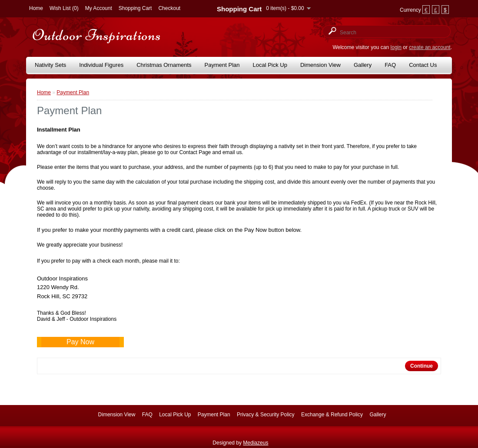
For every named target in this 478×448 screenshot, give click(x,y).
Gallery (363, 65)
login (396, 47)
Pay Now (80, 342)
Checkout (169, 8)
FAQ (390, 65)
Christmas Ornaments (164, 65)
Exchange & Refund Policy (332, 415)
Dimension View (320, 65)
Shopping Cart (135, 8)
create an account (430, 47)
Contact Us (423, 65)
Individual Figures (101, 65)
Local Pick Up (270, 65)
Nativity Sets (50, 65)
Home (36, 8)
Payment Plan (222, 65)
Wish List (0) (64, 8)
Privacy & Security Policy (266, 415)
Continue (422, 366)
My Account (99, 8)
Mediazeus (256, 443)
